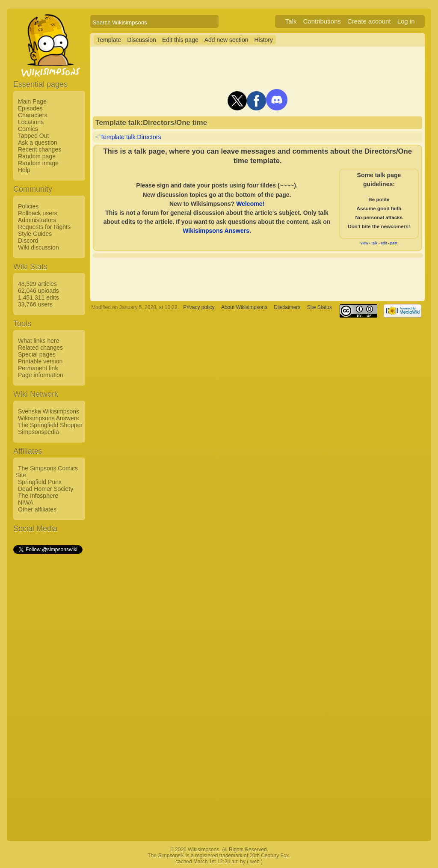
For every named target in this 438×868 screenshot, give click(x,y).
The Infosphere (38, 496)
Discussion (142, 40)
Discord (28, 241)
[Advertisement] (47, 684)
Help (24, 170)
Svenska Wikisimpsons (49, 411)
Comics (28, 129)
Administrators (37, 220)
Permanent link (38, 368)
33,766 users (35, 304)
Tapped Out (33, 136)
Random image (38, 163)
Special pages (37, 354)
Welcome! (250, 204)
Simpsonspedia (38, 432)
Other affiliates (37, 509)
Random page (37, 156)
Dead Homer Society (46, 489)
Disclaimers (287, 307)
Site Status (320, 307)
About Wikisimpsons (244, 307)
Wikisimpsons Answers (48, 418)
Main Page (32, 101)
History (263, 40)
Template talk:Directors (130, 137)
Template (109, 40)
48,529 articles (37, 284)
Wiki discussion (38, 247)
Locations (31, 122)
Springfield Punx (40, 482)
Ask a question (38, 143)
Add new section (226, 40)
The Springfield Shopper (50, 425)
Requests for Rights (44, 227)
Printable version (40, 361)
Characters (33, 115)
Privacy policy (199, 307)
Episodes (30, 108)
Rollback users (38, 213)
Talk (291, 21)
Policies (28, 206)
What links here (38, 341)
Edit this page (180, 40)
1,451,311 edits (38, 297)
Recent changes (40, 149)
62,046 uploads (38, 291)
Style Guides (35, 234)
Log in (406, 21)
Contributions (322, 21)
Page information (41, 375)
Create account (369, 21)
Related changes (40, 348)
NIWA (26, 502)
